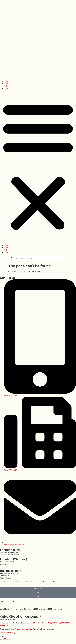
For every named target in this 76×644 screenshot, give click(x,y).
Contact (7, 88)
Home (6, 79)
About (6, 84)
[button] (38, 166)
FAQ (5, 86)
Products (7, 81)
